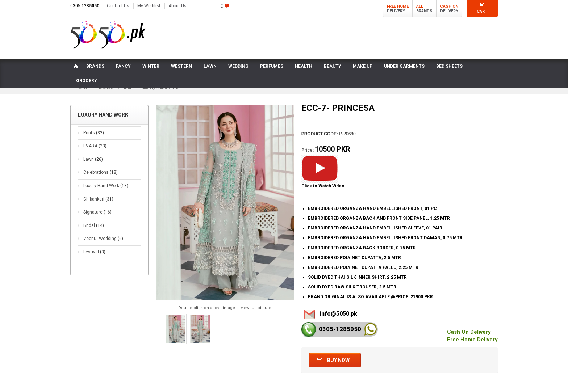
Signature (97, 212)
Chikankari (98, 199)
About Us (177, 6)
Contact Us (118, 6)
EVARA (95, 146)
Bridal (94, 225)
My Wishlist (149, 6)
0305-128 (85, 6)
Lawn (93, 159)
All (420, 6)
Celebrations (101, 173)
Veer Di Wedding (103, 239)
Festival (94, 252)
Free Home (398, 6)
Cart (482, 11)
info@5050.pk (339, 314)
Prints (94, 133)
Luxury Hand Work (106, 186)
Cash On (449, 6)
